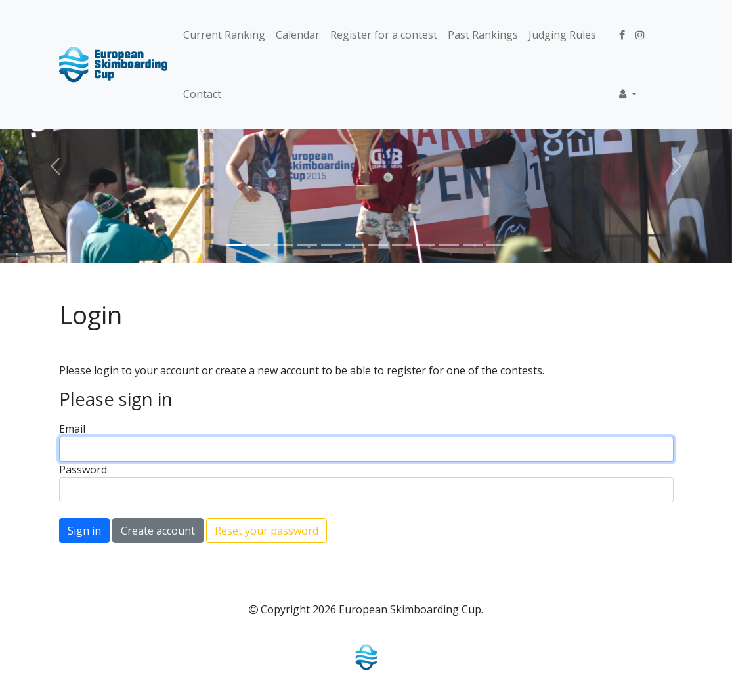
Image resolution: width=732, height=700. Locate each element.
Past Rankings (483, 35)
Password (83, 470)
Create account (158, 531)
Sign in (84, 531)
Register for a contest (384, 35)
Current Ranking (224, 35)
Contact (202, 94)
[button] (628, 94)
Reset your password (267, 531)
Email (72, 429)
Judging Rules (562, 35)
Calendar (298, 35)
